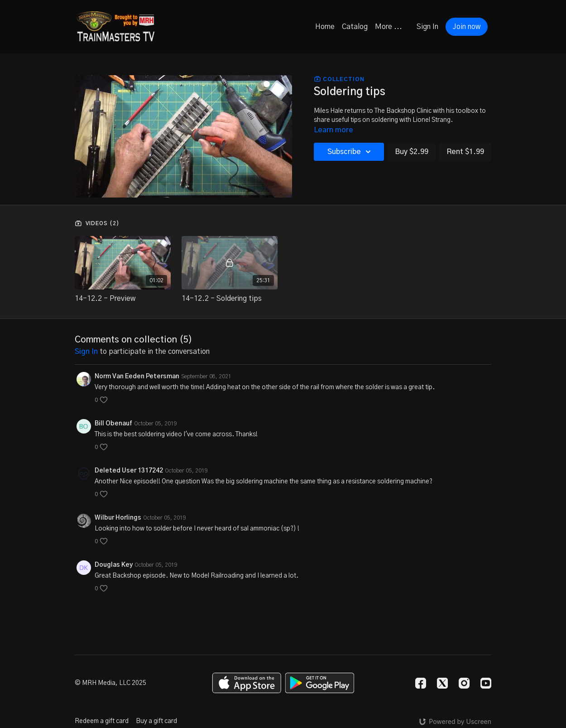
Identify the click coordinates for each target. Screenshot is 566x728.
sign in (86, 352)
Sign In (427, 27)
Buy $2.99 (412, 152)
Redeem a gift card (102, 721)
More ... (389, 27)
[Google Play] (320, 683)
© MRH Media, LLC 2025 (110, 683)
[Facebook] (421, 683)
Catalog (355, 27)
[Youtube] (486, 683)
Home (325, 27)
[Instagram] (464, 683)
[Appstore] (247, 683)
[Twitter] (442, 683)
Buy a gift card (156, 721)
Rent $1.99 (465, 152)
